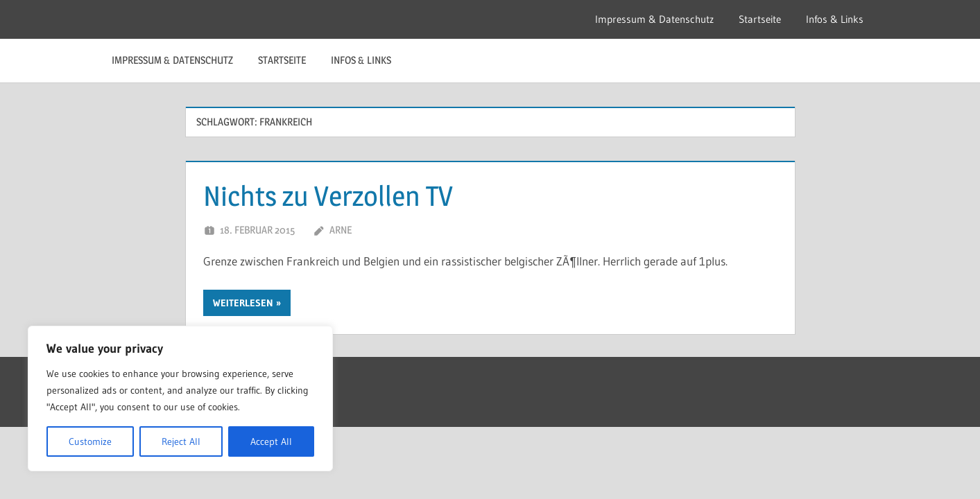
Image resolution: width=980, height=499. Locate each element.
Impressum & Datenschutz (654, 19)
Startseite (760, 19)
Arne (341, 230)
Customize (90, 441)
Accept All (271, 441)
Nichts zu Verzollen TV (328, 196)
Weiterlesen (243, 303)
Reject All (181, 441)
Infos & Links (835, 19)
